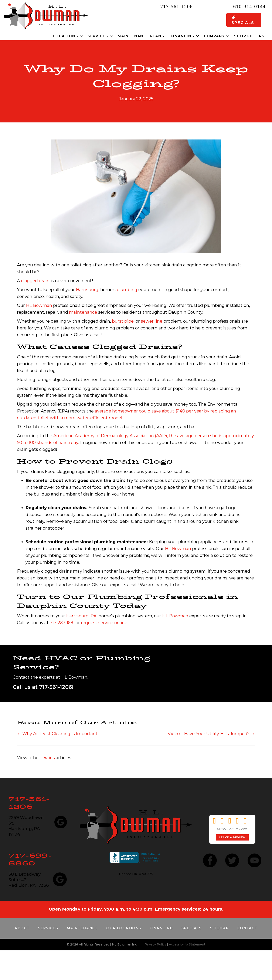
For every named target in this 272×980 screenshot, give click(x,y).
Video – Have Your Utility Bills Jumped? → (211, 734)
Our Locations (124, 928)
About (22, 928)
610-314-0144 (249, 6)
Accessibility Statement (187, 944)
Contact (247, 928)
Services (98, 36)
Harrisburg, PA (81, 616)
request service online (104, 623)
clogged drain (35, 281)
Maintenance (82, 928)
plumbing (127, 290)
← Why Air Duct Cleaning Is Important (57, 734)
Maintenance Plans (141, 36)
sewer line (152, 321)
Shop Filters (249, 36)
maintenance (83, 312)
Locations (65, 36)
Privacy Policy (155, 944)
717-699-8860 (30, 859)
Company (214, 36)
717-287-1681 (62, 623)
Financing (183, 36)
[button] (81, 36)
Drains (48, 758)
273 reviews (238, 829)
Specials (192, 928)
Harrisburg (87, 290)
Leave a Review (232, 837)
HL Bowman (39, 305)
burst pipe (123, 321)
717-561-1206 (176, 6)
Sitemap (220, 928)
